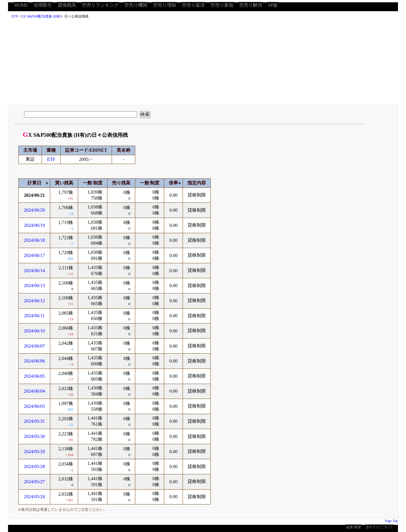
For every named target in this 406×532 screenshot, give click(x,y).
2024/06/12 (34, 301)
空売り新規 (222, 5)
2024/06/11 (34, 316)
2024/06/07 (34, 346)
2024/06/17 (34, 255)
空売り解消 (251, 5)
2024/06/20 (34, 210)
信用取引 (43, 5)
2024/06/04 (34, 391)
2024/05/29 (34, 452)
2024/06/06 (34, 361)
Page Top (391, 521)
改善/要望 (353, 527)
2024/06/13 (34, 286)
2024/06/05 (34, 376)
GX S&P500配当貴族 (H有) (41, 16)
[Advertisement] (203, 63)
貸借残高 (67, 5)
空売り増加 (165, 5)
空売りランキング (100, 5)
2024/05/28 (34, 466)
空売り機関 (136, 5)
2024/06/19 (34, 225)
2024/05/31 (34, 421)
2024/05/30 (34, 436)
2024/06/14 (34, 271)
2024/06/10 (34, 331)
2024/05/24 (34, 497)
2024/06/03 (34, 406)
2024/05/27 (34, 482)
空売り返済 (193, 5)
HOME (21, 5)
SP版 (273, 5)
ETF (14, 16)
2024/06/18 (34, 240)
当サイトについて (379, 527)
